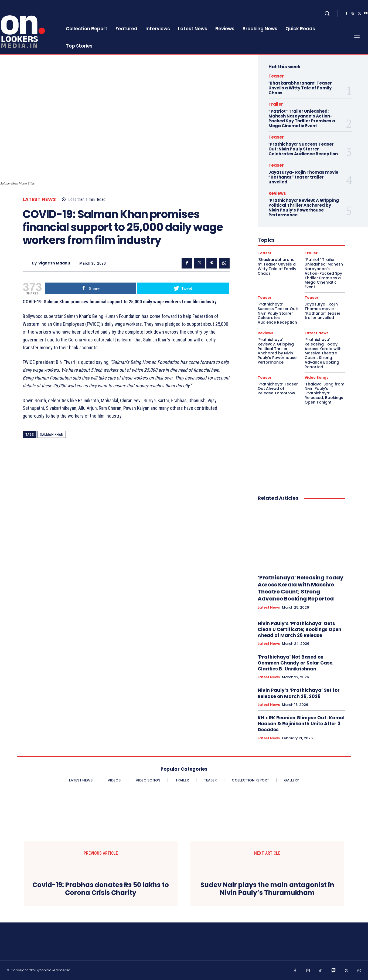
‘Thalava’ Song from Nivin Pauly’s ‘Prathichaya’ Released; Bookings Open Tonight (324, 393)
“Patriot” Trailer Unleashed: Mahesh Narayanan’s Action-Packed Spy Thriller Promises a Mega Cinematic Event (302, 118)
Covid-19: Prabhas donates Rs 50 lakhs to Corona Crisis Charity (101, 889)
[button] (327, 13)
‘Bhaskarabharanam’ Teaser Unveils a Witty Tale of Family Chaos (300, 88)
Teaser (276, 76)
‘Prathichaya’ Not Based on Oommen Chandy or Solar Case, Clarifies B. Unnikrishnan (296, 663)
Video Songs (317, 377)
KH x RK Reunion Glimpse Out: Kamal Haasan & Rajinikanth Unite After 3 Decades (301, 724)
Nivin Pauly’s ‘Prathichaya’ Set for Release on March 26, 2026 (299, 693)
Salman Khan (52, 434)
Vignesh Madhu (54, 263)
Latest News (39, 199)
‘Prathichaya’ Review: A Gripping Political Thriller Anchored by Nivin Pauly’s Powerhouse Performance (304, 208)
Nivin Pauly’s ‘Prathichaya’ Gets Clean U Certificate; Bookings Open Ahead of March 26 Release (299, 629)
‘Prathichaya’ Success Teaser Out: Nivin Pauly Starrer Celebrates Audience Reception (303, 149)
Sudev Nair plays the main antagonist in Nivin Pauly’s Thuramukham (267, 889)
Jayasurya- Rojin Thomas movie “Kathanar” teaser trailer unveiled (303, 177)
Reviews (277, 193)
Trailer (276, 104)
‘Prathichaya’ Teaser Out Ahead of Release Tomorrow (278, 389)
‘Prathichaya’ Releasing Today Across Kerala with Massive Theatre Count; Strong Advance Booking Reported (323, 353)
